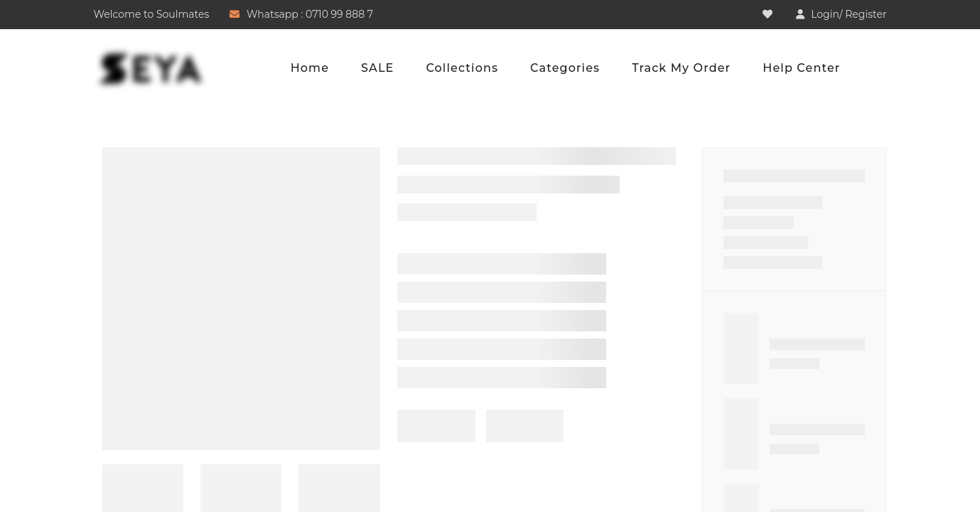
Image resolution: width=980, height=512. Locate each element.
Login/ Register (849, 14)
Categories (565, 68)
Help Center (801, 68)
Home (310, 68)
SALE (377, 68)
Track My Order (681, 68)
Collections (462, 68)
